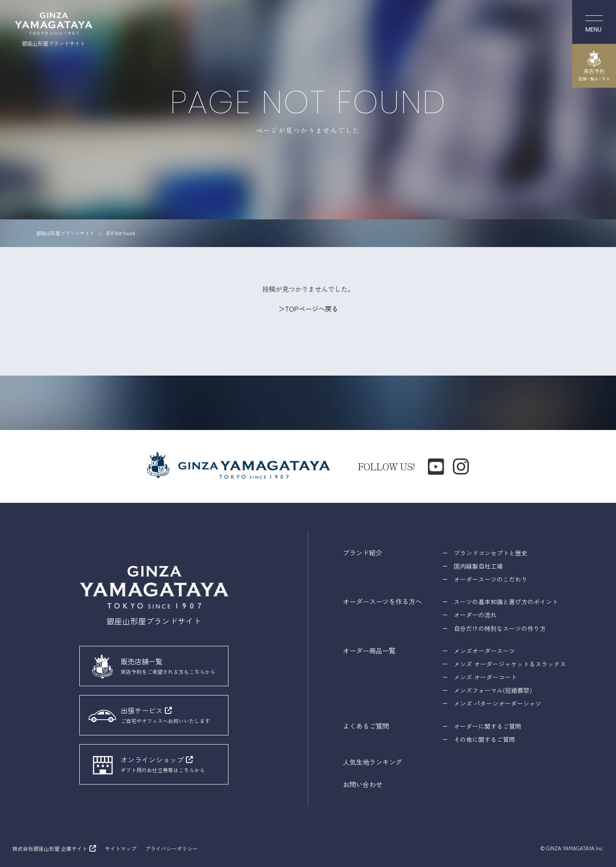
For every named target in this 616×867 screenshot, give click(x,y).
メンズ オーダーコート (485, 677)
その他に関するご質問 (484, 739)
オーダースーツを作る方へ (382, 601)
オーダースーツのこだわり (491, 579)
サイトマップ (121, 848)
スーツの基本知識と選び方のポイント (506, 602)
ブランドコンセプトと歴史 (491, 553)
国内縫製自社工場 (478, 566)
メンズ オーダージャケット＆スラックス (510, 664)
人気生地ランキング (372, 762)
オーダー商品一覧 (369, 650)
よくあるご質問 (366, 726)
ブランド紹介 (363, 552)
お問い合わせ (363, 784)
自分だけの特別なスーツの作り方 (500, 628)
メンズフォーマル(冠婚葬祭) (493, 690)
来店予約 (594, 66)
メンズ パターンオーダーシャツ (498, 703)
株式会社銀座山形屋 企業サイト (50, 848)
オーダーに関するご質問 (488, 726)
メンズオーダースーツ (484, 651)
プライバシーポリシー (171, 848)
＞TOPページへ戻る (308, 308)
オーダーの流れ (475, 615)
